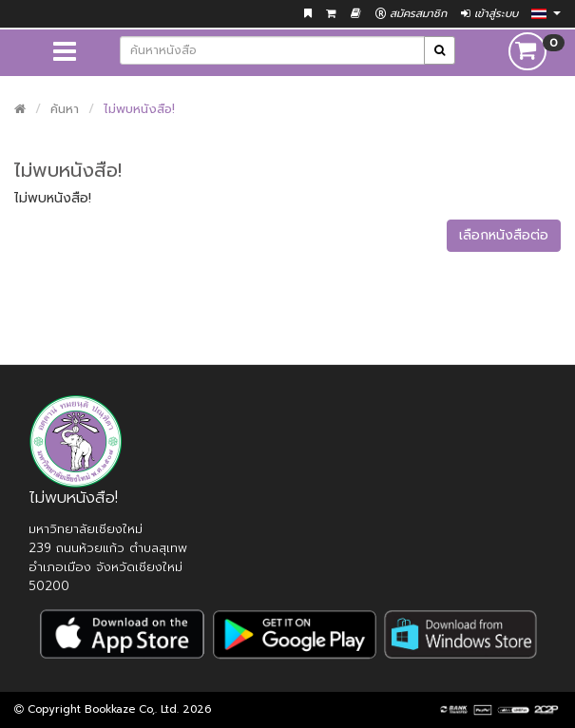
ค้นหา (65, 109)
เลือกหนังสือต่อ (504, 235)
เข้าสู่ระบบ (489, 14)
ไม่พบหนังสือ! (139, 109)
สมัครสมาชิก (411, 14)
